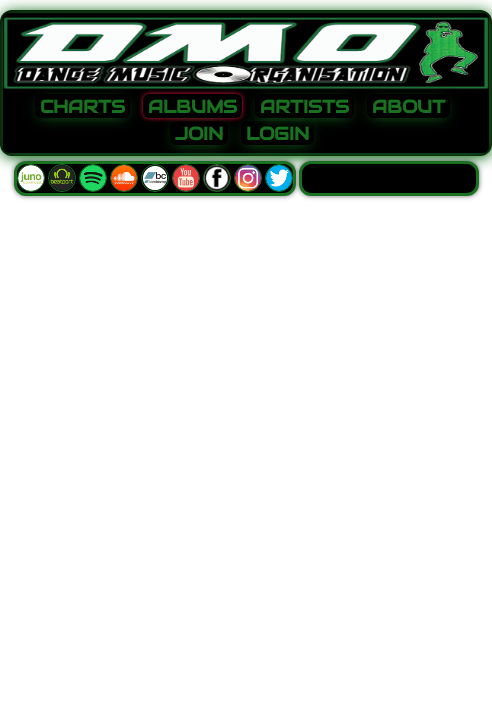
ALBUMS (192, 107)
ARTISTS (304, 107)
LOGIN (277, 134)
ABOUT (408, 107)
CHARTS (82, 107)
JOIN (199, 134)
